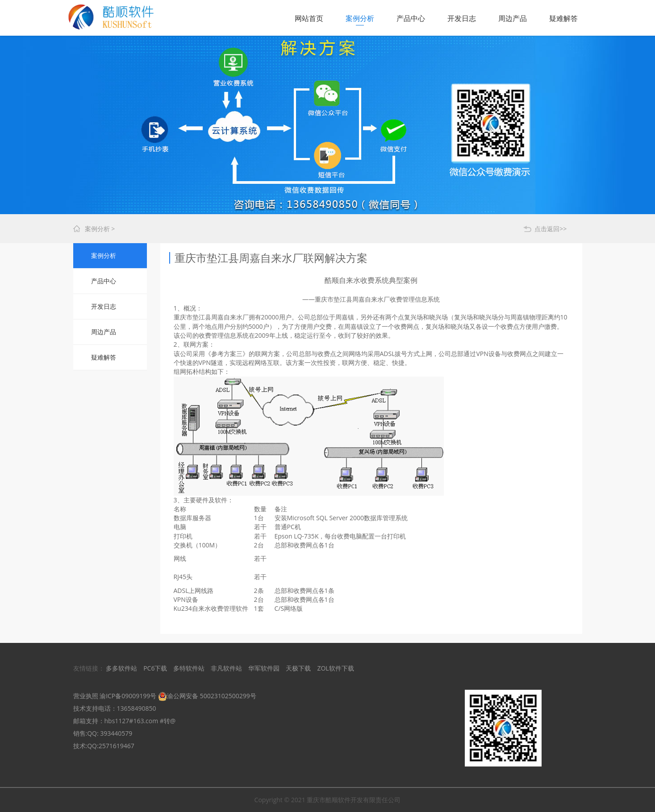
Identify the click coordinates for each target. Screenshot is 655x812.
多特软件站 (189, 668)
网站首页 (309, 18)
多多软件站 (121, 668)
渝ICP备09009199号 (128, 696)
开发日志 (462, 18)
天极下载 (298, 668)
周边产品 (513, 18)
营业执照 (86, 696)
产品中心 (411, 18)
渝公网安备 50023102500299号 (207, 696)
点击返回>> (551, 229)
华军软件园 (264, 668)
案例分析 (360, 18)
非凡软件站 (226, 668)
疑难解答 (563, 18)
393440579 (116, 733)
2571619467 (117, 746)
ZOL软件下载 (335, 668)
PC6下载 (155, 668)
